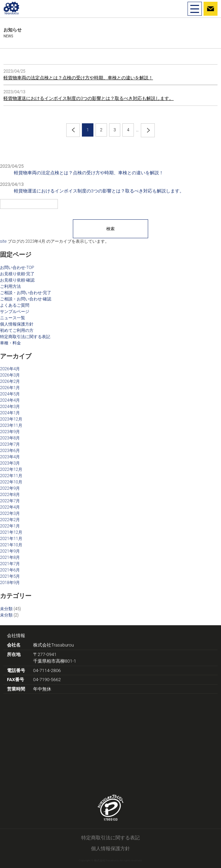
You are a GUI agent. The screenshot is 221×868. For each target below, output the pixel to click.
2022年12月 (11, 469)
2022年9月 (10, 488)
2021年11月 (11, 539)
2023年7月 (10, 444)
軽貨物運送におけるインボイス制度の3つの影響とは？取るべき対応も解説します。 (89, 98)
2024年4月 (10, 400)
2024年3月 (10, 407)
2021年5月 (10, 576)
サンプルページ (15, 312)
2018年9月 (10, 583)
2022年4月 (10, 507)
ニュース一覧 (13, 318)
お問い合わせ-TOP (17, 268)
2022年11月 (11, 476)
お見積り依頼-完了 (17, 274)
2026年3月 (10, 375)
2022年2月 (10, 520)
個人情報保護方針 (17, 324)
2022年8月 (10, 495)
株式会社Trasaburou (54, 645)
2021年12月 (11, 532)
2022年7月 (10, 501)
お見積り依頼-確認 (17, 280)
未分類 (6, 609)
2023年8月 (10, 438)
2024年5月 (10, 394)
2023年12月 (11, 419)
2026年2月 (10, 381)
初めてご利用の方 (17, 330)
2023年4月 (10, 457)
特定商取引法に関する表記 (25, 337)
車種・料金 (10, 343)
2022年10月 (11, 482)
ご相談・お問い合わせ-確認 (26, 299)
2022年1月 (10, 526)
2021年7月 (10, 564)
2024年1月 (10, 413)
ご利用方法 (10, 286)
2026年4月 (10, 369)
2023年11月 (11, 425)
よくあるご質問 (15, 305)
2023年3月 (10, 463)
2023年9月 (10, 432)
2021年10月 (11, 545)
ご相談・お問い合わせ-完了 (26, 293)
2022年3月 (10, 513)
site (3, 241)
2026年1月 (10, 388)
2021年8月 (10, 557)
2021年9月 (10, 551)
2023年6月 (10, 451)
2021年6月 (10, 570)
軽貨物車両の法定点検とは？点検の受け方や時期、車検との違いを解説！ (78, 78)
